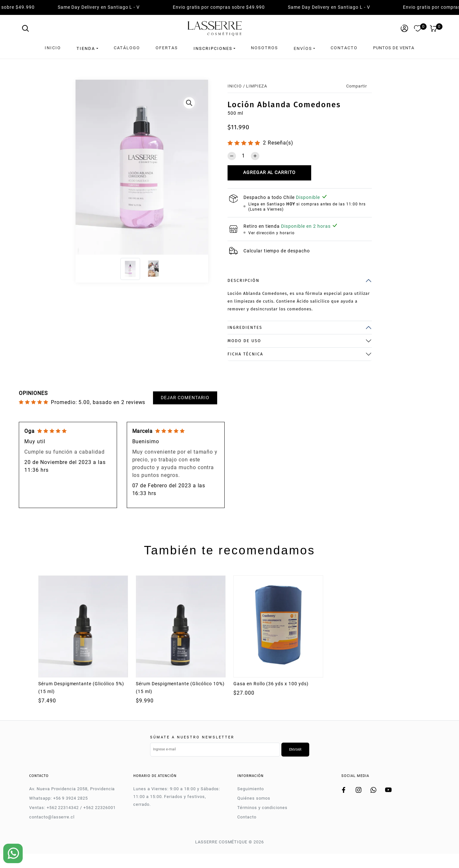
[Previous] (82, 167)
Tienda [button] (86, 48)
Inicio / (236, 84)
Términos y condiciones (262, 806)
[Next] (201, 167)
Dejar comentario (185, 396)
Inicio (53, 48)
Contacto (344, 48)
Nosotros (265, 48)
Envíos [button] (303, 48)
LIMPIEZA (257, 84)
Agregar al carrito (269, 171)
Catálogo (127, 48)
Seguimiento (251, 787)
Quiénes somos (254, 797)
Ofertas (167, 48)
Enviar (295, 748)
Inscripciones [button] (213, 48)
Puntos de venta (394, 48)
